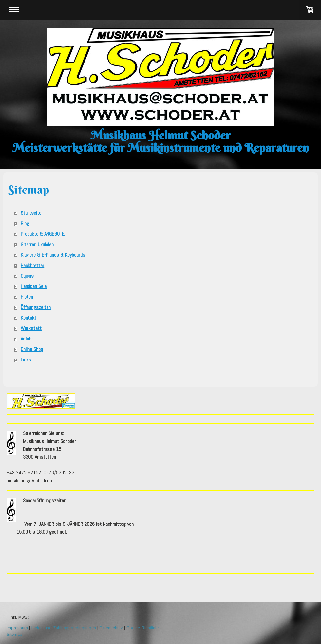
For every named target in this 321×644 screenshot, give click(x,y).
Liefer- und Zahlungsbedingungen (64, 628)
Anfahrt (28, 339)
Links (26, 360)
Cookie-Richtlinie (142, 628)
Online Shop (32, 349)
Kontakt (28, 318)
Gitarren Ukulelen (37, 244)
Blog (25, 223)
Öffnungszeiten (36, 307)
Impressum (17, 628)
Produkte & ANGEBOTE (43, 234)
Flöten (27, 297)
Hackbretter (32, 265)
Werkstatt (31, 328)
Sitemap (14, 634)
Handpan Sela (34, 286)
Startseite (31, 213)
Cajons (27, 276)
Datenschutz (111, 628)
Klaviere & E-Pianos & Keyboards (53, 255)
